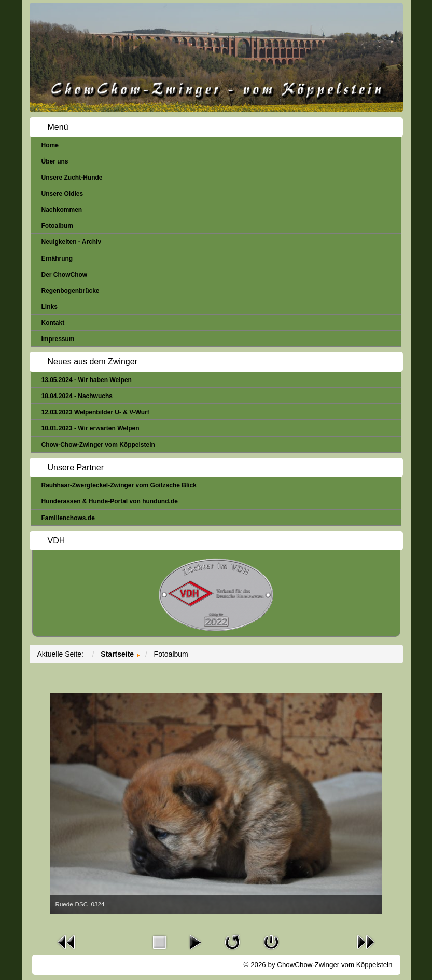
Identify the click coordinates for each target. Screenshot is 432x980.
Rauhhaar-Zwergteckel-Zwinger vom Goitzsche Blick (119, 485)
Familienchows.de (68, 518)
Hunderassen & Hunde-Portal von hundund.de (110, 501)
